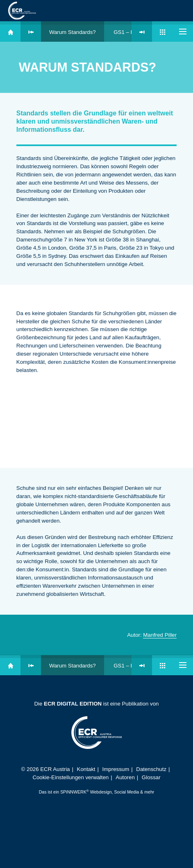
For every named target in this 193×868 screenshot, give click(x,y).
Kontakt (86, 769)
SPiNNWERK (73, 792)
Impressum (116, 769)
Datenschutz (151, 769)
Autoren (125, 777)
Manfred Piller (160, 635)
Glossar (151, 777)
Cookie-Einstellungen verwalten (70, 777)
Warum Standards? (73, 32)
